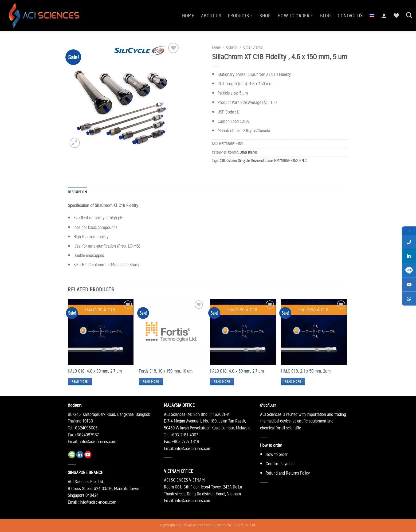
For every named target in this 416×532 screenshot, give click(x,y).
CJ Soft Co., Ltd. (244, 525)
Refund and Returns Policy (288, 473)
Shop (265, 15)
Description (77, 192)
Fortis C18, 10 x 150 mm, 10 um (166, 371)
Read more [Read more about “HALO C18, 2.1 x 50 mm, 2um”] (293, 382)
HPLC (303, 160)
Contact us (350, 15)
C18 (222, 160)
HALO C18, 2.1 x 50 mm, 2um (306, 371)
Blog (325, 15)
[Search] (409, 15)
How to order (295, 15)
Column (232, 47)
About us (211, 15)
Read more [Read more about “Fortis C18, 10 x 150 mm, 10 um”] (151, 382)
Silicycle (244, 160)
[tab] (77, 192)
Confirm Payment (280, 463)
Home (188, 15)
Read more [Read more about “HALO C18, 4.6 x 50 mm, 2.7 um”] (222, 382)
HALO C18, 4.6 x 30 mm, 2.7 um (95, 371)
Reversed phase (262, 160)
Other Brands (253, 47)
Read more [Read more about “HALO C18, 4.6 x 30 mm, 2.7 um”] (80, 382)
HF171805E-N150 (286, 160)
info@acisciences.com (98, 441)
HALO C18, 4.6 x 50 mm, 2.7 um (237, 371)
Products (240, 15)
